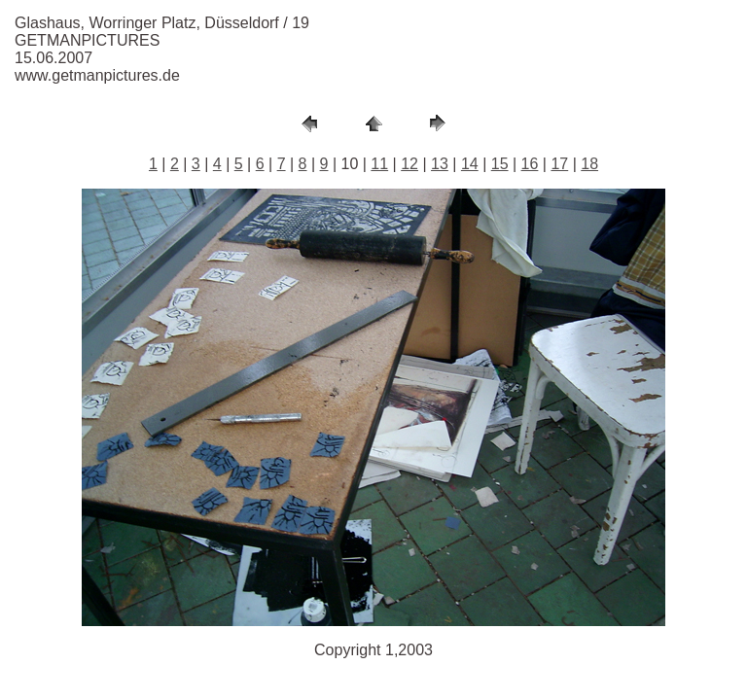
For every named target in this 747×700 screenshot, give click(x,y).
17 (559, 164)
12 (409, 164)
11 (379, 164)
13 (440, 164)
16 (530, 164)
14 (470, 164)
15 (500, 164)
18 (589, 164)
